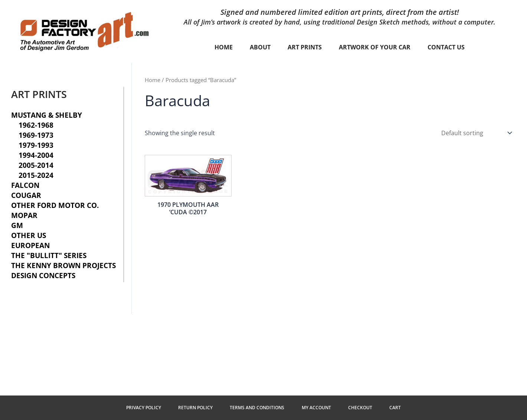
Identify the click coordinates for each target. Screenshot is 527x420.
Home (224, 47)
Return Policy (196, 408)
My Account (316, 408)
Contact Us (446, 47)
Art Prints (305, 47)
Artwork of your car (375, 47)
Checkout (359, 408)
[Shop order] (476, 133)
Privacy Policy (145, 408)
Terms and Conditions (257, 408)
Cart (394, 408)
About (260, 47)
